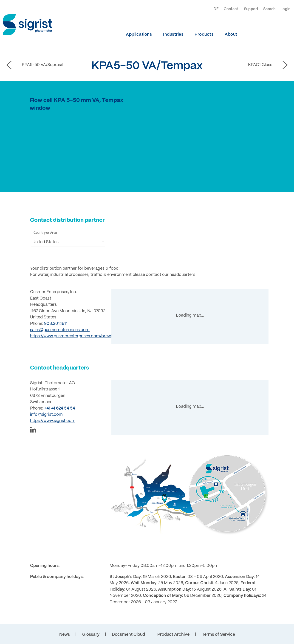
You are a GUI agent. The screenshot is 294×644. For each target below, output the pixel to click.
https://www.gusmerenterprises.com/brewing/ (74, 336)
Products (204, 35)
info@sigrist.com (46, 415)
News (65, 635)
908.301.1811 (56, 324)
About (231, 35)
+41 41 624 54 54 (60, 408)
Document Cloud (128, 635)
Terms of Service (218, 635)
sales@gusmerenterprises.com (60, 330)
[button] (68, 242)
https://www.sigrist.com (53, 421)
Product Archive (173, 635)
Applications (139, 35)
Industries (173, 35)
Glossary (91, 635)
